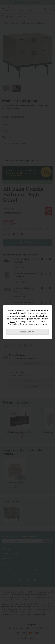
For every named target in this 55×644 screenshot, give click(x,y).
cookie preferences (38, 324)
